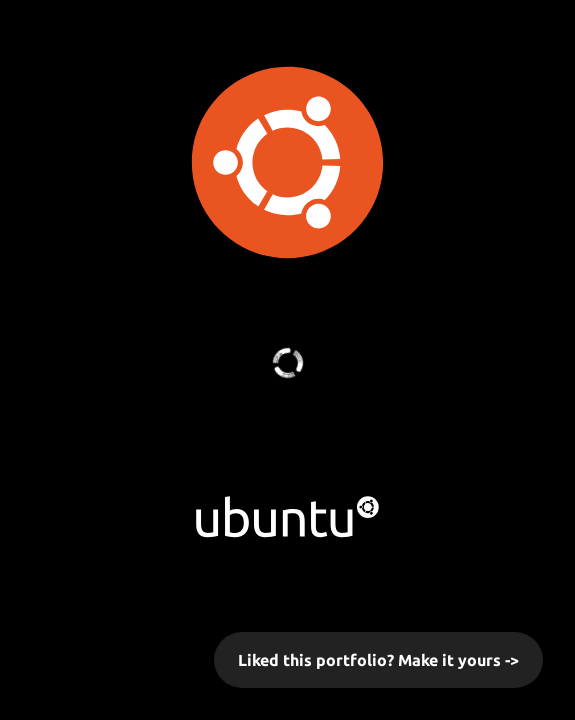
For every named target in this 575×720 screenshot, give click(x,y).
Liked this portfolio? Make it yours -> (378, 660)
